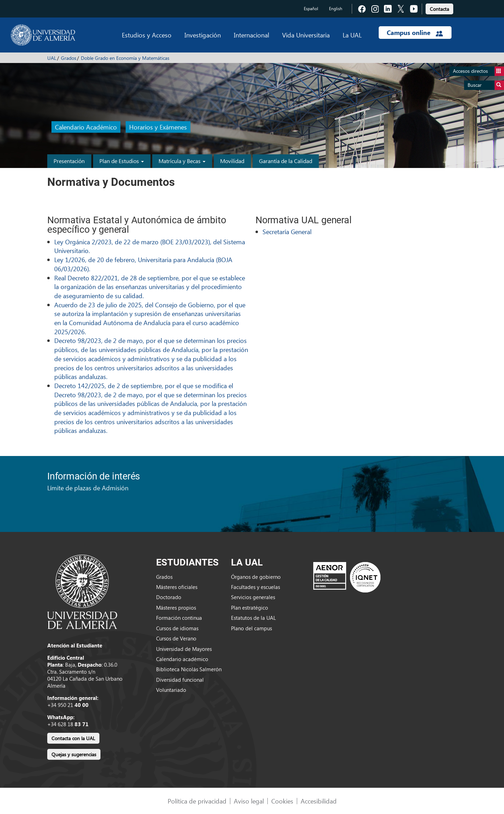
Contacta (439, 9)
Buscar (486, 85)
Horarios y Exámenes (158, 127)
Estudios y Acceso (147, 35)
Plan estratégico (250, 608)
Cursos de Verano (176, 638)
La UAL (352, 35)
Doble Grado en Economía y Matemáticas (125, 58)
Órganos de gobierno (256, 577)
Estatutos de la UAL (253, 618)
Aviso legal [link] (249, 801)
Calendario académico (182, 659)
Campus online (415, 33)
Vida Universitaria (306, 35)
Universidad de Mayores (184, 649)
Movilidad (232, 161)
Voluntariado (171, 690)
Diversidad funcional (180, 680)
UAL (52, 58)
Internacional (251, 35)
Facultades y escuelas (255, 587)
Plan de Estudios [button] (122, 161)
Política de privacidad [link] (197, 801)
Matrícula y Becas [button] (182, 161)
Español (311, 9)
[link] (439, 8)
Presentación (69, 161)
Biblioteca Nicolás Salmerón (189, 669)
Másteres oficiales (177, 587)
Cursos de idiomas (177, 628)
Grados (69, 58)
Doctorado (169, 597)
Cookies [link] (282, 801)
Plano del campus (251, 628)
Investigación (203, 35)
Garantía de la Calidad (286, 161)
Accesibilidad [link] (319, 801)
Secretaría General (287, 231)
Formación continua (179, 618)
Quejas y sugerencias (74, 754)
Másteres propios (176, 608)
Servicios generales (253, 597)
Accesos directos (478, 71)
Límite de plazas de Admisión (88, 488)
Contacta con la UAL (73, 738)
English (336, 9)
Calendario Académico (86, 127)
